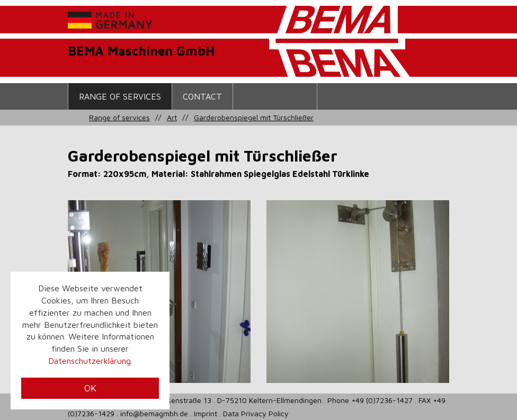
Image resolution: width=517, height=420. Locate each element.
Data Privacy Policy (256, 413)
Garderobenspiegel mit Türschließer (254, 117)
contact (202, 96)
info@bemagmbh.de (154, 413)
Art (172, 117)
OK (90, 388)
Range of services (120, 96)
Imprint (206, 413)
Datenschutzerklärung (90, 361)
